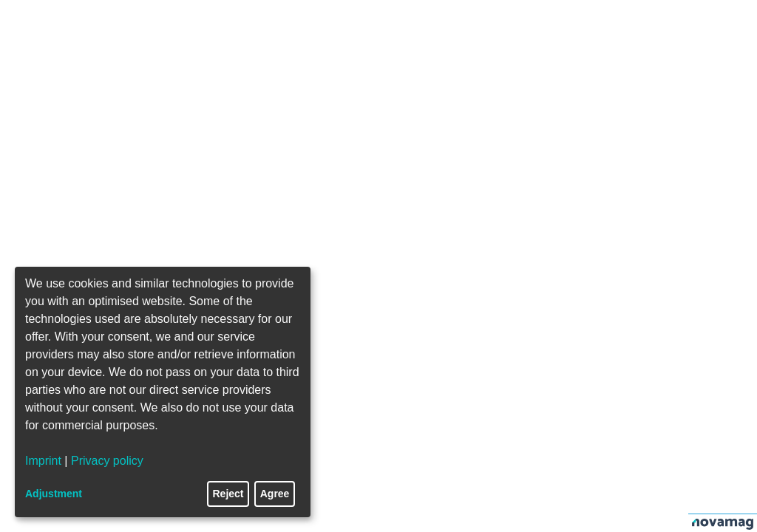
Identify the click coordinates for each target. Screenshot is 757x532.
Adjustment (54, 494)
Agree (275, 494)
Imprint (43, 461)
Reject (228, 494)
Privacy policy (107, 461)
